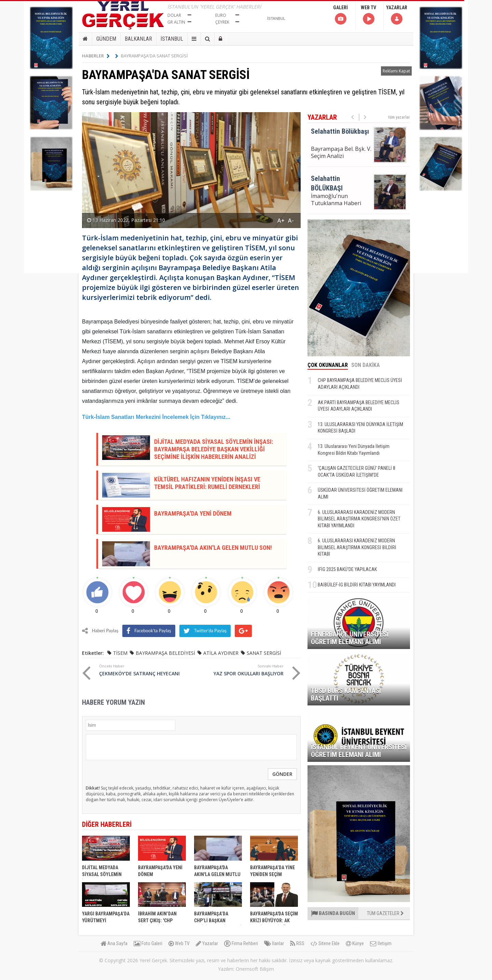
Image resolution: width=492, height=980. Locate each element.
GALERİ (340, 15)
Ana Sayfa (114, 943)
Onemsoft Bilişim (255, 969)
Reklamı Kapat (396, 71)
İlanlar (274, 943)
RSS (297, 943)
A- (291, 221)
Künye (355, 943)
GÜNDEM (106, 39)
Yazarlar (207, 943)
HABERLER (96, 56)
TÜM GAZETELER (385, 913)
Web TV (179, 943)
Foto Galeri (148, 943)
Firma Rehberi (241, 943)
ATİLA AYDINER (221, 653)
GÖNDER (282, 774)
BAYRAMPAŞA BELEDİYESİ (165, 653)
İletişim (381, 943)
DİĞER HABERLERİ (107, 824)
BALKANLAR (138, 39)
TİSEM (120, 653)
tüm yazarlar (399, 117)
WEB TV (368, 15)
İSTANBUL (172, 39)
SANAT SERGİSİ (264, 653)
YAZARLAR (397, 15)
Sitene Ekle (325, 943)
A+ (281, 221)
